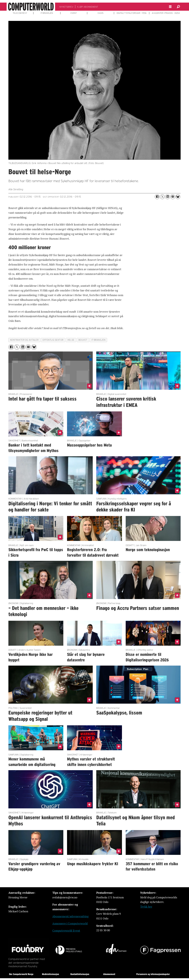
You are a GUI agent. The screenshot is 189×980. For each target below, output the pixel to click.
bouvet (83, 340)
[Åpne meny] (170, 7)
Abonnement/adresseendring (70, 916)
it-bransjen (98, 340)
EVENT (74, 13)
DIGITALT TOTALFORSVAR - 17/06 (132, 13)
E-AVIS (101, 13)
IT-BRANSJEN (47, 13)
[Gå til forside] (31, 7)
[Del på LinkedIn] (168, 197)
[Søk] (178, 7)
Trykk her (146, 907)
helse (71, 340)
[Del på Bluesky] (178, 197)
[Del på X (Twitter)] (162, 197)
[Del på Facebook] (157, 197)
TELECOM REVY (20, 13)
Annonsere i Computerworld (70, 923)
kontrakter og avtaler (24, 340)
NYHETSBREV (66, 7)
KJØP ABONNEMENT (88, 7)
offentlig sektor (53, 340)
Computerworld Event (66, 931)
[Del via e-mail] (173, 197)
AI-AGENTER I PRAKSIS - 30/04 (166, 13)
